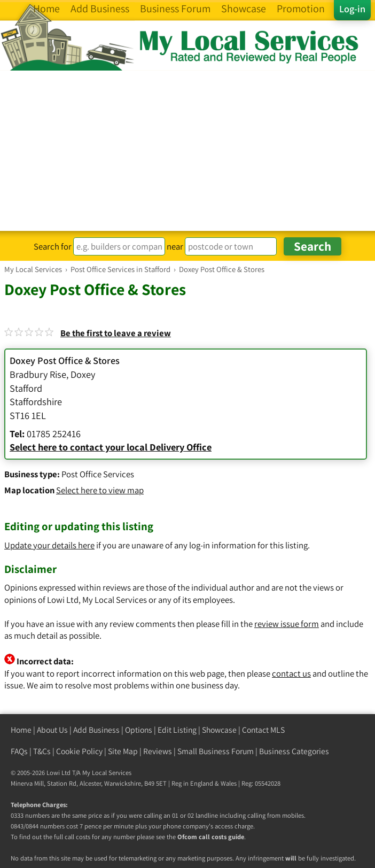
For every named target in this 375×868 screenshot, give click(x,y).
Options (139, 730)
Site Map (123, 751)
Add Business (96, 730)
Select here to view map (100, 490)
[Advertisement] (187, 151)
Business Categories (294, 751)
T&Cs (42, 751)
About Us (52, 730)
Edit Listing (177, 730)
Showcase (219, 730)
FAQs (19, 751)
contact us (291, 673)
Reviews (158, 751)
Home (21, 730)
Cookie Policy (79, 751)
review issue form (287, 624)
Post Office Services (98, 474)
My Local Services (107, 773)
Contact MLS (263, 730)
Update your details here (49, 545)
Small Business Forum (216, 751)
